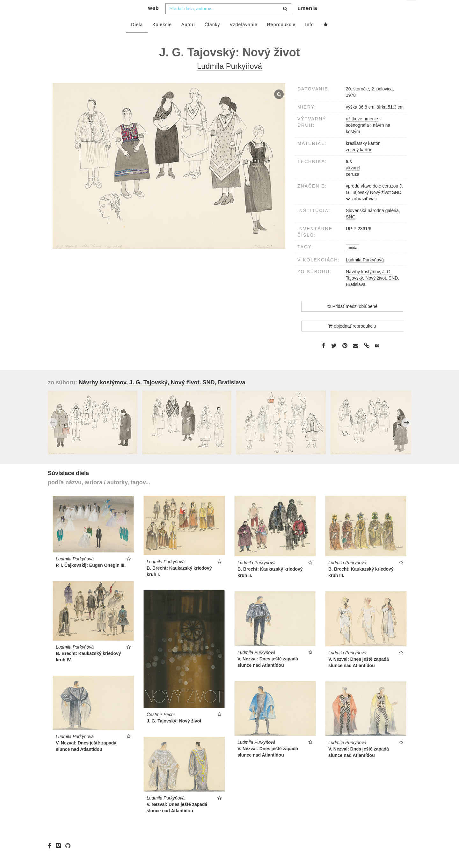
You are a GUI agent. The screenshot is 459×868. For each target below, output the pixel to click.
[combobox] (228, 21)
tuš (349, 174)
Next (406, 435)
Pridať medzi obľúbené (352, 319)
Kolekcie (162, 37)
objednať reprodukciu (352, 339)
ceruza (353, 187)
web (154, 21)
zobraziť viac (361, 211)
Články (212, 37)
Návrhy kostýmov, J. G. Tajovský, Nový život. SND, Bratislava (372, 291)
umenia (307, 21)
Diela (137, 37)
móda (353, 260)
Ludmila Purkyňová (365, 273)
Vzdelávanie (243, 37)
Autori (188, 37)
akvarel (353, 181)
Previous (53, 435)
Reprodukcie (281, 37)
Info (309, 37)
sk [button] (412, 10)
